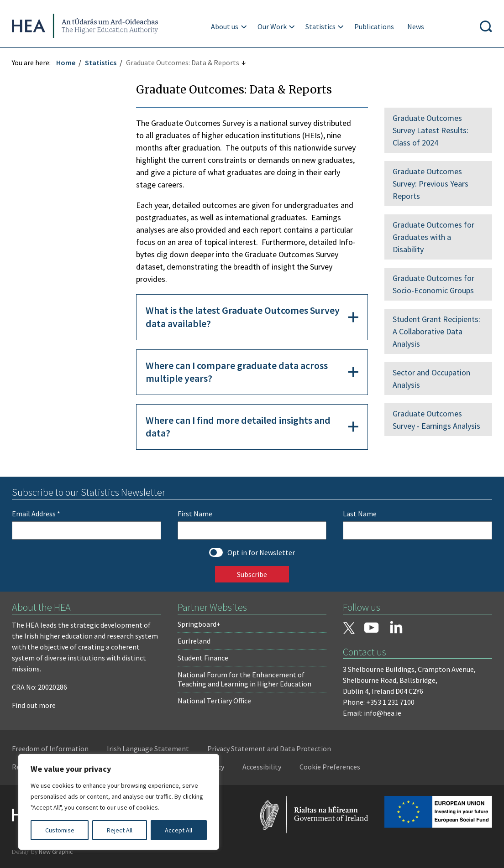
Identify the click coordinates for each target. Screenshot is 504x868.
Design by (44, 852)
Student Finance (203, 658)
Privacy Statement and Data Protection (271, 748)
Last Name (359, 514)
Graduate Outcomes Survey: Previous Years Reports (430, 184)
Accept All (178, 830)
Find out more (36, 705)
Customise (60, 830)
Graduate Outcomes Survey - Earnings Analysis (436, 420)
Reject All (120, 830)
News (416, 26)
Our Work (273, 26)
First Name (195, 514)
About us (225, 26)
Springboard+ (199, 624)
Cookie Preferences (332, 767)
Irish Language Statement (150, 748)
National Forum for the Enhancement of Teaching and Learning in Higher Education (245, 679)
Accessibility (264, 767)
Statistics (321, 26)
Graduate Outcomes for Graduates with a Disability (433, 237)
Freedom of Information (52, 748)
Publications (375, 26)
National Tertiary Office (215, 701)
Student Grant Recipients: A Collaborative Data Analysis (436, 331)
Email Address (38, 514)
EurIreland (194, 641)
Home (68, 62)
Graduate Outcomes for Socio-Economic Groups (433, 284)
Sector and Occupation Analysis (430, 379)
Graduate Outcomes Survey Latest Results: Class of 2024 (430, 130)
